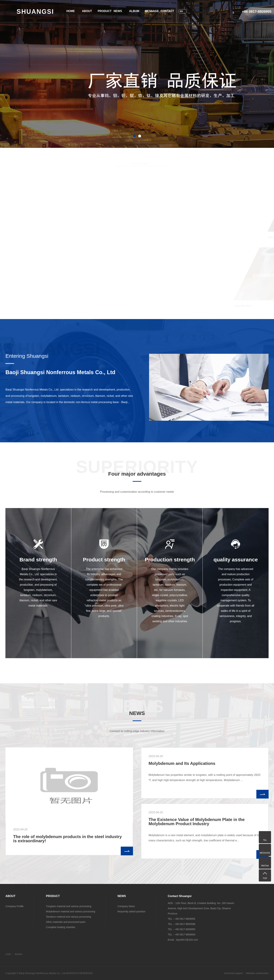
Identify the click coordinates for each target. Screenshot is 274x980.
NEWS (118, 11)
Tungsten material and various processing (69, 906)
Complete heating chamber (61, 927)
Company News (126, 906)
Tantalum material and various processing (68, 917)
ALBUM (134, 11)
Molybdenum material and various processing (71, 911)
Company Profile (15, 906)
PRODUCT (102, 11)
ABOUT (86, 11)
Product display (141, 165)
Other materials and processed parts (66, 922)
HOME (71, 11)
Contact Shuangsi (180, 896)
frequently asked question (131, 911)
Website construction (257, 973)
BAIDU (19, 954)
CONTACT (165, 11)
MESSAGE (149, 11)
